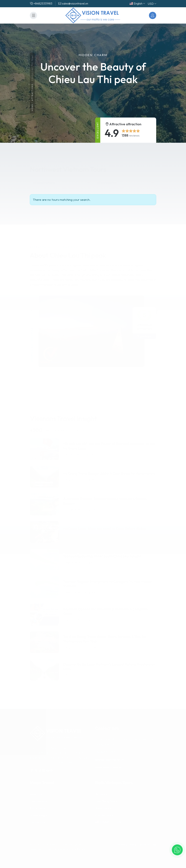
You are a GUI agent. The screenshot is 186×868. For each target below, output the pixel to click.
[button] (177, 850)
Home (32, 108)
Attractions (32, 92)
